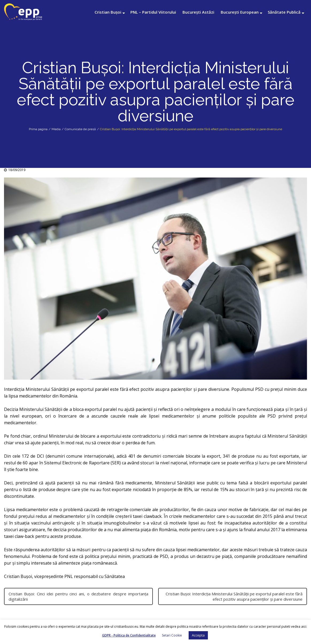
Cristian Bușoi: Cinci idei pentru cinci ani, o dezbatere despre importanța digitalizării (78, 596)
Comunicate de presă (80, 129)
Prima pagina (38, 129)
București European (240, 12)
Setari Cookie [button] (172, 635)
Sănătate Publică (284, 12)
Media (56, 129)
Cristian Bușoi (108, 12)
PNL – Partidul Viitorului (153, 12)
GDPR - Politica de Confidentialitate (129, 635)
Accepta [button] (198, 635)
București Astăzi (198, 12)
